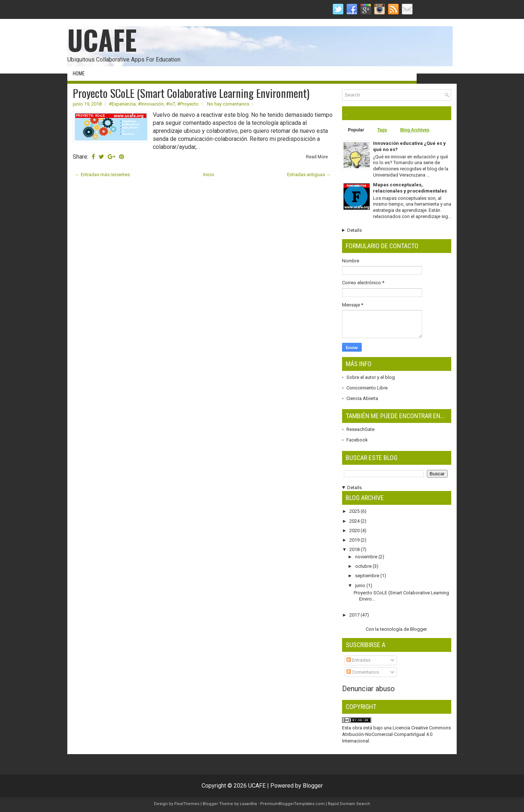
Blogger (418, 629)
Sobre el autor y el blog (371, 377)
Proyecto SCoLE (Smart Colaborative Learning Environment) (191, 93)
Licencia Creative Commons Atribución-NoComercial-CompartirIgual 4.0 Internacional (396, 734)
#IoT (170, 104)
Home (79, 74)
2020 (355, 530)
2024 (355, 521)
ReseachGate (360, 429)
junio (361, 585)
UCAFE (102, 39)
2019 (355, 540)
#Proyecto (188, 104)
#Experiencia (122, 104)
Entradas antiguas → (309, 175)
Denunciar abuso (368, 689)
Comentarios (363, 672)
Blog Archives (415, 130)
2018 (355, 549)
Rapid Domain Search (349, 804)
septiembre (368, 576)
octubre (364, 566)
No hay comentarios (228, 104)
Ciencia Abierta (362, 398)
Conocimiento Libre (367, 388)
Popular (356, 130)
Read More (317, 157)
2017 (355, 615)
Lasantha (248, 804)
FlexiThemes (187, 804)
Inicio (209, 175)
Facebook (357, 440)
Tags (382, 130)
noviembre (367, 557)
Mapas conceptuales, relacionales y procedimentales (410, 188)
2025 (355, 511)
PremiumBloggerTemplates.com (292, 804)
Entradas (358, 660)
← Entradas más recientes (102, 175)
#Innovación (151, 104)
